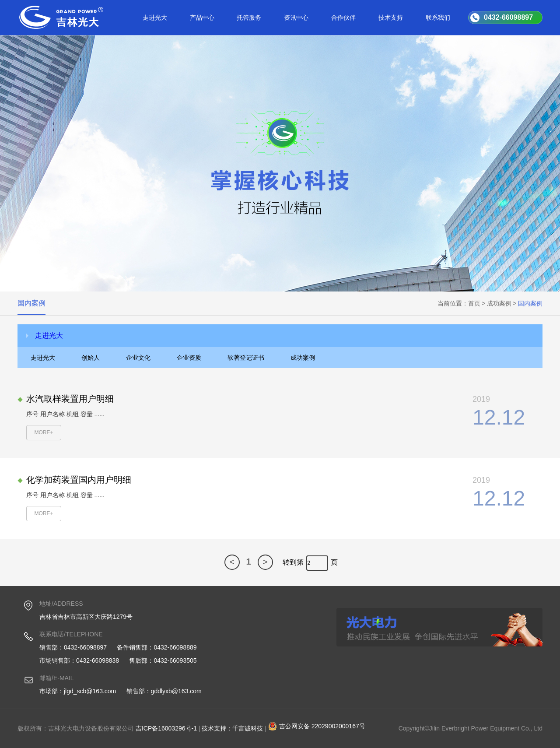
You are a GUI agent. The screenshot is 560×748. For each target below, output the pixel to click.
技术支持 (391, 18)
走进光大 (155, 18)
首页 (474, 303)
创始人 (91, 358)
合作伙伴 (343, 18)
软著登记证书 (246, 358)
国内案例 (31, 303)
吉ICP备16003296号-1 (166, 728)
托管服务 (249, 18)
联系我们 (438, 18)
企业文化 (138, 358)
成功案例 (499, 303)
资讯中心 (296, 18)
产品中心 (202, 18)
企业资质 (189, 358)
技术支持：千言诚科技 (232, 728)
